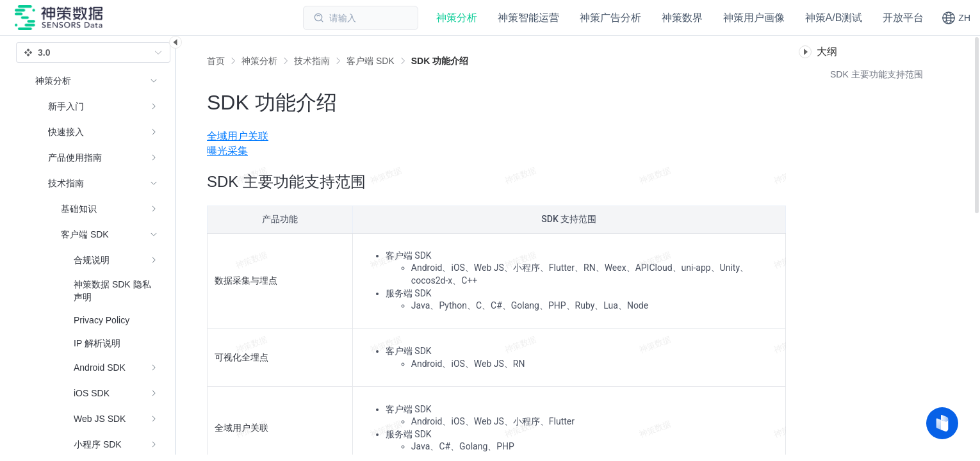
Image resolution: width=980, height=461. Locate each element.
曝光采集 (227, 151)
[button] (956, 18)
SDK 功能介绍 (440, 61)
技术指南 (312, 61)
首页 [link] (216, 61)
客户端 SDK (371, 61)
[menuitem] (496, 136)
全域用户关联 (238, 136)
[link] (259, 61)
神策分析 (259, 61)
